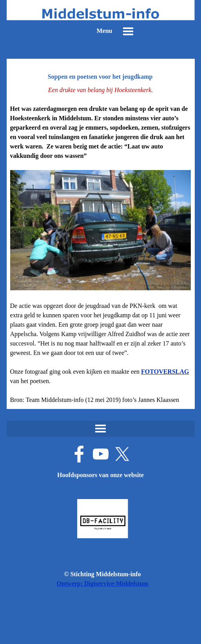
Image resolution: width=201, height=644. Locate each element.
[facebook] (79, 454)
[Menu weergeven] (128, 31)
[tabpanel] (101, 245)
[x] (122, 454)
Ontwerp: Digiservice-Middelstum (102, 583)
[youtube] (101, 454)
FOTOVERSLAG (165, 372)
